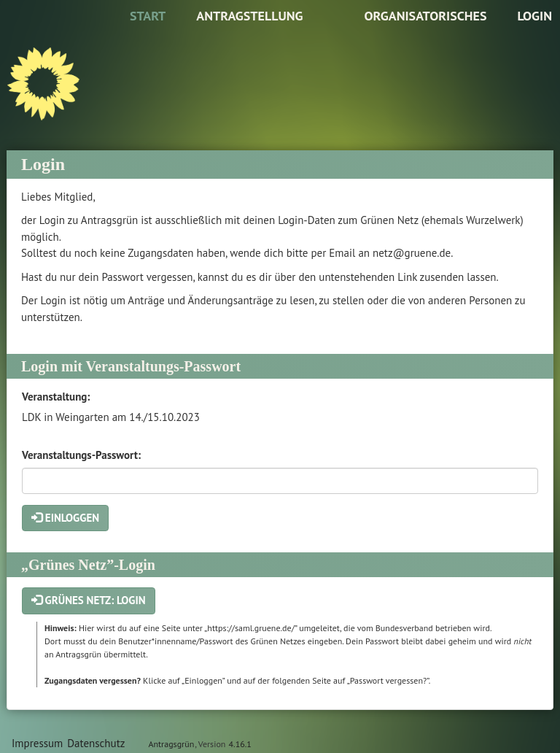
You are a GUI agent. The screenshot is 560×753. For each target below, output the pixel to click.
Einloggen (65, 518)
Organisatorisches (425, 16)
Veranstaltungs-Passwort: (81, 455)
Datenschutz (96, 743)
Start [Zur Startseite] (148, 16)
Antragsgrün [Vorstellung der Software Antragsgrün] (171, 744)
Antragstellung (249, 16)
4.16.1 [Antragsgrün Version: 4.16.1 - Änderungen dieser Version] (240, 744)
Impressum (37, 743)
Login (534, 16)
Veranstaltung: (56, 397)
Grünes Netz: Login (89, 600)
